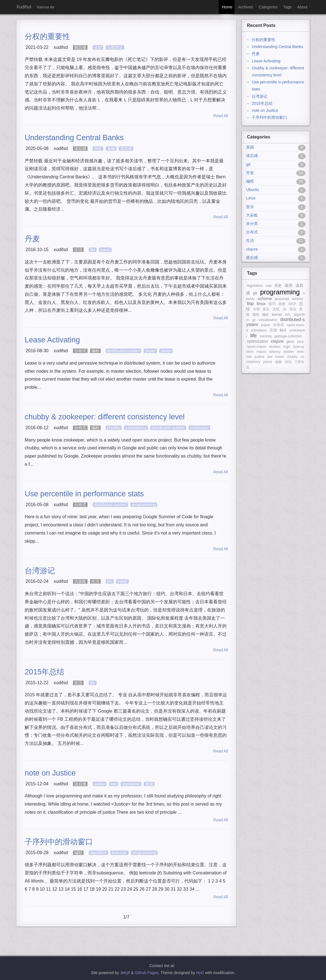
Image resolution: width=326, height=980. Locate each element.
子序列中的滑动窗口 (59, 842)
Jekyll (125, 973)
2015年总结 (44, 672)
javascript (282, 299)
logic (287, 347)
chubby (114, 428)
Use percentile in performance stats (84, 494)
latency (275, 352)
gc (254, 320)
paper (150, 351)
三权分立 (115, 47)
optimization (257, 341)
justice (100, 784)
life (93, 250)
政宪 (149, 784)
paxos (166, 351)
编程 (95, 351)
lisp (250, 303)
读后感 (80, 149)
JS (284, 309)
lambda (298, 299)
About (302, 7)
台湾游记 (40, 571)
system (289, 352)
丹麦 (32, 239)
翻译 (283, 330)
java (300, 342)
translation (259, 330)
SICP (292, 304)
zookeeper (199, 428)
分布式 (80, 351)
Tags (288, 7)
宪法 (293, 309)
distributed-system (124, 351)
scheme (265, 299)
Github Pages (147, 973)
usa (268, 286)
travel (105, 250)
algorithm (98, 853)
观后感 (80, 47)
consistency (136, 428)
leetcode (120, 853)
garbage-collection (288, 336)
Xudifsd (24, 7)
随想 (256, 315)
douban (275, 347)
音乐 (266, 309)
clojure (277, 341)
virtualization (268, 320)
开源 (273, 330)
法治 (98, 47)
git (255, 293)
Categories (268, 7)
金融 (111, 149)
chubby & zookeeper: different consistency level (105, 417)
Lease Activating (52, 340)
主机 (276, 309)
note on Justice (50, 773)
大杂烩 (80, 581)
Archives (245, 7)
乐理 (256, 309)
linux (261, 303)
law (114, 784)
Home (227, 7)
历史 (98, 149)
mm (288, 315)
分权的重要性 (47, 37)
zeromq (266, 336)
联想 (282, 304)
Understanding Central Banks (74, 138)
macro (261, 352)
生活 (78, 250)
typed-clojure (257, 347)
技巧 (272, 304)
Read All (219, 116)
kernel (277, 314)
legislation (131, 784)
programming (144, 505)
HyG (200, 973)
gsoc (290, 341)
